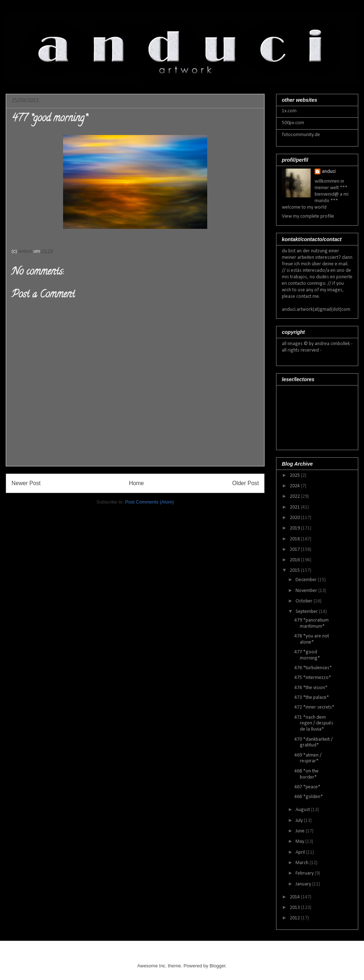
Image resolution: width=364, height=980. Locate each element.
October (305, 601)
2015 (295, 570)
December (307, 580)
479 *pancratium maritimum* (312, 623)
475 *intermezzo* (313, 678)
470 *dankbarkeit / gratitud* (314, 742)
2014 (295, 897)
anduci (329, 172)
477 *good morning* (307, 655)
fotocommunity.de (301, 135)
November (307, 591)
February (305, 873)
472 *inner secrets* (314, 707)
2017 (295, 550)
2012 (295, 918)
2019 (295, 528)
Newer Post (26, 483)
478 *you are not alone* (312, 639)
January (304, 884)
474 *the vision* (311, 688)
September (307, 612)
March (303, 863)
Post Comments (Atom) (149, 502)
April (301, 852)
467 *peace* (307, 787)
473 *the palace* (312, 698)
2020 (295, 518)
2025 (295, 476)
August (303, 810)
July (300, 821)
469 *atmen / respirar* (308, 758)
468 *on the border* (307, 774)
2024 (295, 486)
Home (137, 483)
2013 (295, 908)
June (301, 831)
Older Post (245, 483)
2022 (295, 496)
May (300, 842)
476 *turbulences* (313, 668)
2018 (295, 539)
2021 (295, 507)
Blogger (217, 966)
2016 (295, 560)
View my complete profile (308, 216)
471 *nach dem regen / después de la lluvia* (314, 724)
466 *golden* (309, 797)
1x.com (289, 111)
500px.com (293, 123)
